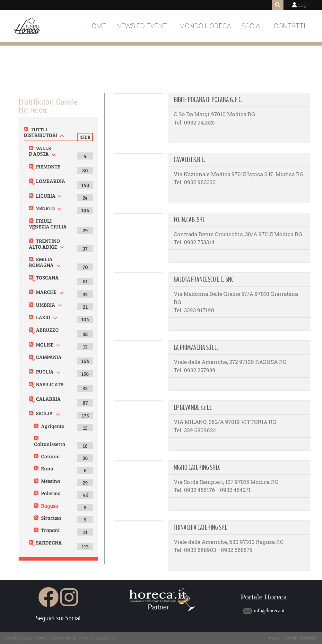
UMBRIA (46, 305)
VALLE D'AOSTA (40, 151)
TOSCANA (47, 277)
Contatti (290, 26)
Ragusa (50, 506)
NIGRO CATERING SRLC (197, 468)
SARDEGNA (49, 542)
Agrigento (53, 426)
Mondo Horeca (205, 26)
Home (96, 26)
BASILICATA (50, 384)
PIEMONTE (48, 166)
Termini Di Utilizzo (301, 638)
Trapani (50, 530)
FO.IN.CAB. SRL (189, 220)
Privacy (273, 638)
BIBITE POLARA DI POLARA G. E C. (208, 100)
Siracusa (51, 518)
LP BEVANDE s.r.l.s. (193, 408)
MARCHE (46, 292)
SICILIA (44, 413)
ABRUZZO (47, 330)
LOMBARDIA (51, 181)
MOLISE (45, 344)
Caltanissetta (50, 444)
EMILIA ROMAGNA (41, 262)
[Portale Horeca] (28, 26)
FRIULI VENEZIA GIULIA (48, 223)
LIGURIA (46, 196)
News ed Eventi (143, 26)
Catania (50, 456)
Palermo (51, 493)
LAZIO (43, 317)
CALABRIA (48, 399)
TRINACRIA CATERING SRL (200, 528)
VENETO (45, 208)
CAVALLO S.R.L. (189, 160)
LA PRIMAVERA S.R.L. (196, 348)
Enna (47, 468)
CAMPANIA (49, 357)
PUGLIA (45, 371)
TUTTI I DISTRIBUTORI (40, 132)
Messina (51, 481)
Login (304, 5)
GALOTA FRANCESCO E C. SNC (204, 279)
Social (252, 26)
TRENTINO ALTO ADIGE (44, 244)
